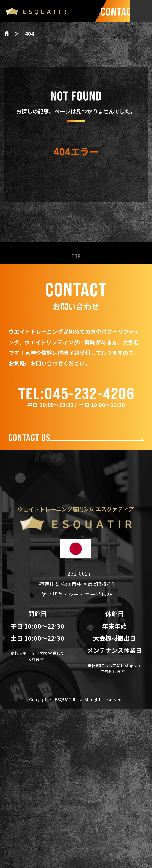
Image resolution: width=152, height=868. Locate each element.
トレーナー (76, 567)
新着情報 (76, 515)
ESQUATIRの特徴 (76, 532)
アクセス (76, 618)
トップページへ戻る (76, 192)
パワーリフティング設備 (76, 550)
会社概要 (76, 601)
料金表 (76, 584)
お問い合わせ (76, 636)
